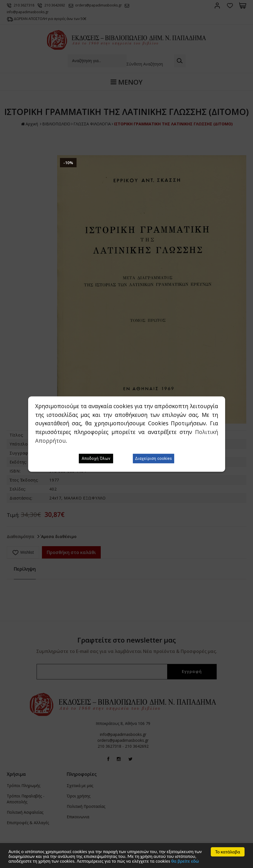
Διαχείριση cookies (154, 458)
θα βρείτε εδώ (185, 862)
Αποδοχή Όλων (96, 458)
